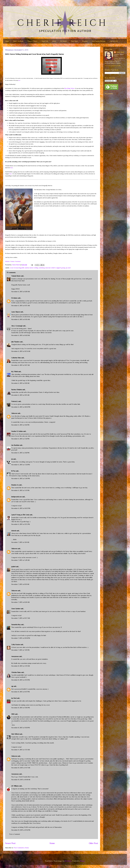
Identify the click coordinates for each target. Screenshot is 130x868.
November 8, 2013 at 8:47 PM (21, 692)
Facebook (18, 261)
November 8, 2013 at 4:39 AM (21, 666)
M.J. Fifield (15, 372)
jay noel (68, 268)
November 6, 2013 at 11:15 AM (20, 395)
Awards (85, 41)
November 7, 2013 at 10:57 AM (21, 618)
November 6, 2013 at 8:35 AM (21, 306)
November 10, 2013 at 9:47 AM (21, 768)
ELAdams (14, 298)
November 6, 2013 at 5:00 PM (21, 479)
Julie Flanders (15, 342)
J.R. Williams (15, 786)
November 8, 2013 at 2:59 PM (21, 680)
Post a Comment (15, 834)
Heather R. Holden (17, 431)
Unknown (14, 413)
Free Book (74, 41)
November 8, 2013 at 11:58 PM (21, 728)
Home (7, 41)
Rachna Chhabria (17, 390)
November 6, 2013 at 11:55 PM (21, 524)
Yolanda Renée (16, 276)
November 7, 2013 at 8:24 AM (20, 602)
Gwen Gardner (16, 609)
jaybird (13, 567)
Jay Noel (14, 698)
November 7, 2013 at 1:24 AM (20, 542)
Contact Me (114, 41)
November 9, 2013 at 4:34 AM (21, 750)
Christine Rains (16, 672)
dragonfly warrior (24, 268)
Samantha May (16, 625)
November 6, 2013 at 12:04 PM (21, 407)
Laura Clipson (16, 312)
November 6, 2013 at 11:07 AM (21, 365)
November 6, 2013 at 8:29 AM (21, 292)
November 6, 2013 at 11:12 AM (20, 383)
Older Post (93, 843)
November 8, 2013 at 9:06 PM (21, 708)
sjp (12, 686)
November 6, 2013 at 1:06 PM (20, 425)
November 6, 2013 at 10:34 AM (21, 351)
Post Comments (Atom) (21, 848)
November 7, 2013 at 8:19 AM (20, 584)
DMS (13, 714)
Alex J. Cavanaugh (17, 326)
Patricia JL (15, 401)
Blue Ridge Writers (69, 88)
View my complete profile (113, 66)
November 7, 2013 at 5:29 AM (20, 560)
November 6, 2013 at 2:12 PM (20, 453)
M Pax (13, 471)
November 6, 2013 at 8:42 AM (21, 335)
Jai (12, 459)
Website (7, 261)
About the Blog (18, 41)
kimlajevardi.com (17, 497)
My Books (63, 41)
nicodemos (68, 861)
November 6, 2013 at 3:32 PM (21, 465)
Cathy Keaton (16, 645)
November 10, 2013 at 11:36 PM (21, 830)
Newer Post (10, 843)
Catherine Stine (16, 358)
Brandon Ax (15, 485)
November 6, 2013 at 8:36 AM (21, 319)
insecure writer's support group (55, 268)
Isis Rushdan (15, 445)
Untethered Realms (99, 41)
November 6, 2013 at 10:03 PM (21, 508)
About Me (45, 41)
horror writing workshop (37, 268)
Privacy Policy (32, 41)
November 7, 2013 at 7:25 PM (20, 650)
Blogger (82, 861)
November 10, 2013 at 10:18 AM (21, 780)
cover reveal (14, 268)
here (19, 80)
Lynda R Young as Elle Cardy (20, 515)
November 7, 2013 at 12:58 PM (21, 638)
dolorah (14, 531)
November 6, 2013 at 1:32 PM (20, 439)
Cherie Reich (120, 52)
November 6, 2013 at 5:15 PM (20, 490)
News (54, 41)
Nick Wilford (15, 734)
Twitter (12, 261)
